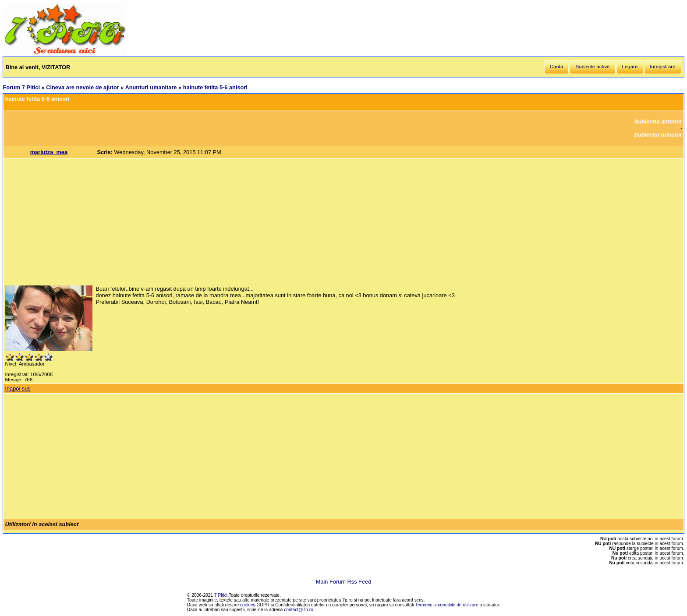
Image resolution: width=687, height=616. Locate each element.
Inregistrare (662, 67)
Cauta (557, 67)
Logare (630, 67)
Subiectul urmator (658, 135)
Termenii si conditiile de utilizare (447, 605)
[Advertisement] (343, 221)
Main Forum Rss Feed (344, 582)
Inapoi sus (18, 389)
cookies (248, 605)
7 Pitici (221, 595)
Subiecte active (592, 67)
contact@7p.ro (299, 610)
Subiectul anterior (658, 121)
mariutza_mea (49, 152)
